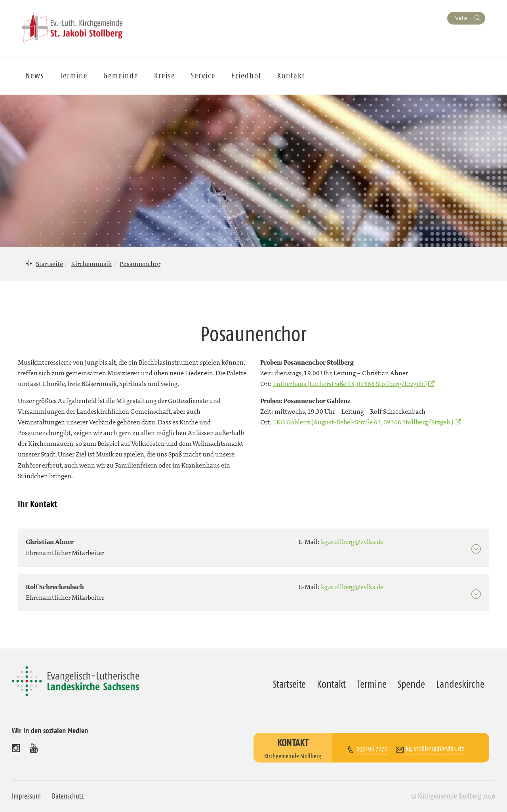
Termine (74, 76)
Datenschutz (68, 796)
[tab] (253, 544)
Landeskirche (460, 684)
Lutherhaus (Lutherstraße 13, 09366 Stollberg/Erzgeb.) (350, 384)
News (35, 76)
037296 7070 (372, 749)
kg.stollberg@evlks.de (435, 749)
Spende (411, 684)
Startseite (50, 264)
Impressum (26, 796)
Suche (461, 18)
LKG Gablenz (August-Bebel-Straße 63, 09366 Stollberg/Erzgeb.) (363, 422)
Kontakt (291, 76)
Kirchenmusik (91, 264)
